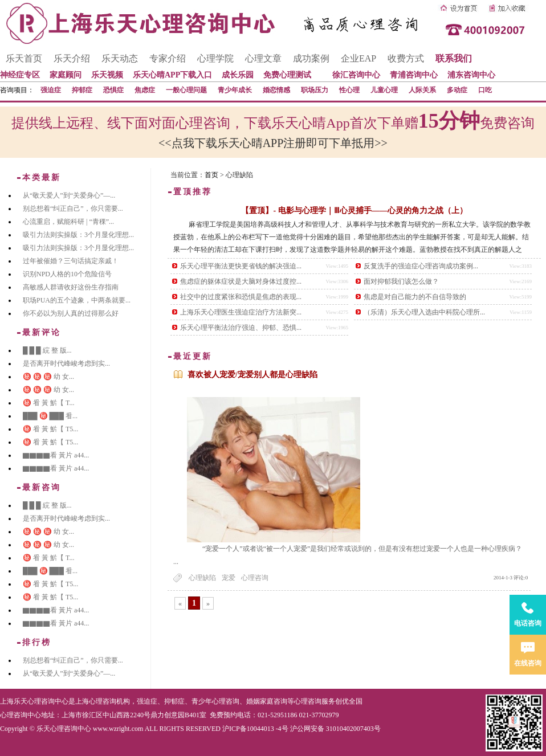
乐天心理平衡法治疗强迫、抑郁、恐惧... (241, 328)
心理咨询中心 (21, 715)
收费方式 (406, 58)
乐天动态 (120, 58)
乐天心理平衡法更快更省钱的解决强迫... (241, 266)
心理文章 (263, 58)
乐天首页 (24, 58)
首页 (211, 175)
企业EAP (358, 58)
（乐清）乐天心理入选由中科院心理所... (424, 312)
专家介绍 (168, 58)
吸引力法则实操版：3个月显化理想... (78, 235)
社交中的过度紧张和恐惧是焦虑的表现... (241, 297)
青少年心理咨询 (215, 701)
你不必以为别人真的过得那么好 (71, 313)
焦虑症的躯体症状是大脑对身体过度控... (241, 281)
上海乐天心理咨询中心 (34, 701)
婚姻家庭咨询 (267, 701)
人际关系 (422, 90)
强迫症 (51, 90)
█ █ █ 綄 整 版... (47, 350)
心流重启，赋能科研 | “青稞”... (68, 222)
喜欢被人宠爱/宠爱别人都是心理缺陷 (252, 375)
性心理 (349, 90)
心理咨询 (255, 578)
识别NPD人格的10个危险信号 (67, 274)
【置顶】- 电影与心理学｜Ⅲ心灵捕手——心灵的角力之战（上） (354, 211)
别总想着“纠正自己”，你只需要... (73, 209)
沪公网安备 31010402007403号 (335, 729)
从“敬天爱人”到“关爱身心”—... (69, 195)
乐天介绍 (72, 58)
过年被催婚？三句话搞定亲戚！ (71, 261)
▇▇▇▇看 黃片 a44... (56, 455)
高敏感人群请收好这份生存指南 (71, 287)
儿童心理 (384, 90)
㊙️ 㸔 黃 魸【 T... (48, 403)
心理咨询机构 (109, 701)
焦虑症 (145, 90)
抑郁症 (82, 90)
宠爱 (229, 578)
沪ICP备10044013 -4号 (255, 729)
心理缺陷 (202, 578)
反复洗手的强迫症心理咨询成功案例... (421, 266)
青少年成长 (235, 90)
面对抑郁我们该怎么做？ (401, 281)
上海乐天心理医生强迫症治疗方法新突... (241, 312)
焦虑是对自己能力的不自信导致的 (415, 297)
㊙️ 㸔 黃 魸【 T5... (50, 429)
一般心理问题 (186, 90)
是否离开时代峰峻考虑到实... (66, 363)
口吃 (485, 90)
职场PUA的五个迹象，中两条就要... (77, 300)
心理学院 (215, 58)
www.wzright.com (118, 729)
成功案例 (311, 58)
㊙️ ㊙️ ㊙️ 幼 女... (48, 377)
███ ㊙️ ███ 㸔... (50, 416)
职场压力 (315, 90)
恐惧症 (113, 90)
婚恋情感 (276, 90)
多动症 (457, 90)
